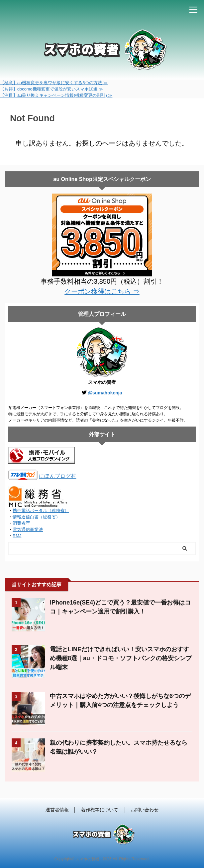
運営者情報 (57, 810)
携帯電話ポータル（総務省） (41, 511)
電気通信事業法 (28, 529)
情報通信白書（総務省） (36, 517)
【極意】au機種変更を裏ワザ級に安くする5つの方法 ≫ (54, 83)
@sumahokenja (105, 393)
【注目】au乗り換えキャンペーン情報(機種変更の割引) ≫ (56, 95)
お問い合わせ (145, 810)
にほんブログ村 (57, 476)
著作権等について (100, 810)
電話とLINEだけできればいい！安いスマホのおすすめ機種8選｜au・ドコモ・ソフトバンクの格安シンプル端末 (121, 658)
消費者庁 (21, 523)
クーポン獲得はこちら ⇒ (102, 291)
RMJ (17, 536)
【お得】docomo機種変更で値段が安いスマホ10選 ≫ (51, 89)
